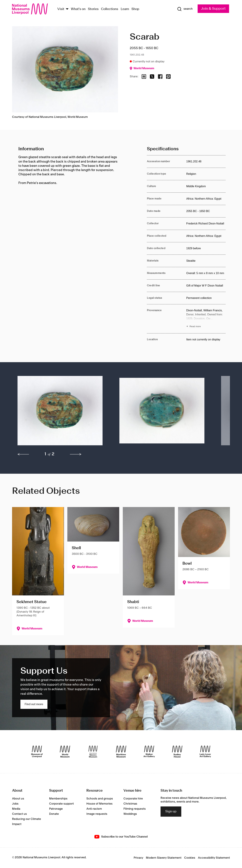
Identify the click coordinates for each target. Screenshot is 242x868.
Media (16, 809)
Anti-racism (94, 809)
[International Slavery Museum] (93, 752)
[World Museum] (65, 752)
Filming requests (135, 809)
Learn (125, 9)
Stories (93, 9)
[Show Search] (185, 9)
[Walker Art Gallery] (149, 752)
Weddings (130, 814)
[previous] (23, 454)
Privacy (138, 858)
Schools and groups (100, 799)
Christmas (130, 804)
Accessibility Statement (214, 858)
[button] (62, 412)
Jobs (15, 804)
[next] (76, 454)
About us (18, 799)
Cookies (190, 858)
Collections (110, 9)
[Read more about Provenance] (206, 319)
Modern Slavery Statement (164, 858)
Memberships (58, 799)
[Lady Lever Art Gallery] (205, 752)
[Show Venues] (67, 9)
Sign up (171, 812)
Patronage (56, 809)
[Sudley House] (177, 752)
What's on (78, 9)
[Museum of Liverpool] (37, 752)
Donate (54, 814)
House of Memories (99, 804)
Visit (61, 9)
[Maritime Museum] (121, 752)
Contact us (19, 814)
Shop (135, 9)
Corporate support (61, 804)
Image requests (97, 814)
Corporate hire (133, 799)
